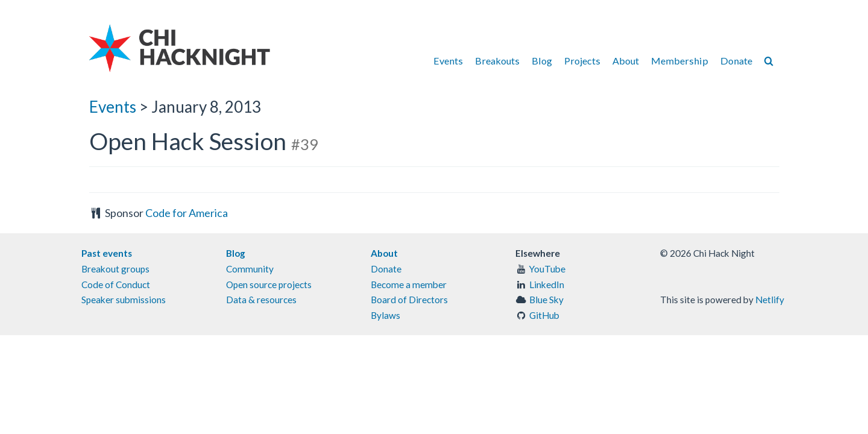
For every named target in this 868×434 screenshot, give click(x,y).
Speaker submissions (124, 300)
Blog (542, 61)
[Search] (769, 61)
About (626, 61)
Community (250, 269)
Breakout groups (115, 269)
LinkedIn (547, 285)
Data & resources (261, 300)
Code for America (187, 213)
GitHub (544, 315)
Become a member (409, 285)
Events (448, 61)
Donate (736, 61)
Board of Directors (409, 300)
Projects (582, 61)
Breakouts (497, 61)
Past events (107, 253)
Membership (680, 61)
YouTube (547, 269)
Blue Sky (546, 300)
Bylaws (385, 315)
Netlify (770, 300)
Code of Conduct (116, 285)
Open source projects (269, 285)
